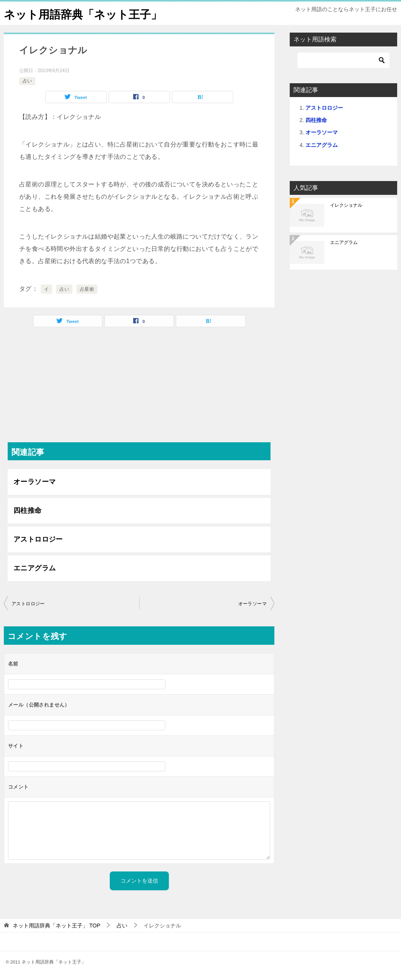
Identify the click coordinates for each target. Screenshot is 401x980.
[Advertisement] (139, 389)
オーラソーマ (35, 482)
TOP (56, 926)
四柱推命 (28, 511)
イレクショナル (346, 205)
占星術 (87, 289)
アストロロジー (38, 539)
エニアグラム (35, 568)
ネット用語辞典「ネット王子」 (86, 13)
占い (27, 81)
